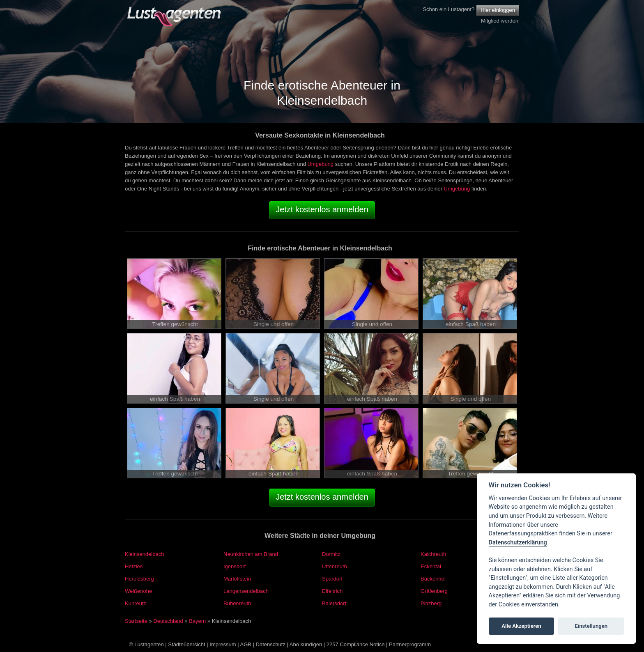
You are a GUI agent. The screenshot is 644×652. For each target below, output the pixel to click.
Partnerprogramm (410, 644)
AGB (246, 644)
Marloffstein (237, 579)
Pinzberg (431, 603)
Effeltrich (332, 591)
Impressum (223, 644)
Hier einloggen (498, 10)
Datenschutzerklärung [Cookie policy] (518, 543)
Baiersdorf (334, 603)
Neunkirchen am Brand (251, 554)
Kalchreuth (433, 554)
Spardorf (332, 579)
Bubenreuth (237, 603)
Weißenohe (138, 591)
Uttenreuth (335, 566)
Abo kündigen (306, 644)
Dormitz (331, 554)
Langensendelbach (246, 591)
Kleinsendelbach (144, 554)
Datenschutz (271, 644)
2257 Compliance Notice (356, 644)
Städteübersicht (186, 644)
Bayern (197, 621)
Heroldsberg (139, 579)
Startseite (136, 621)
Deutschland (168, 621)
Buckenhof (433, 579)
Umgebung (320, 164)
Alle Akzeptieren (521, 626)
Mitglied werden (500, 21)
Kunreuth (136, 603)
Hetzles (134, 566)
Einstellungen (591, 626)
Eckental (431, 566)
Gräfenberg (434, 591)
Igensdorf (235, 566)
